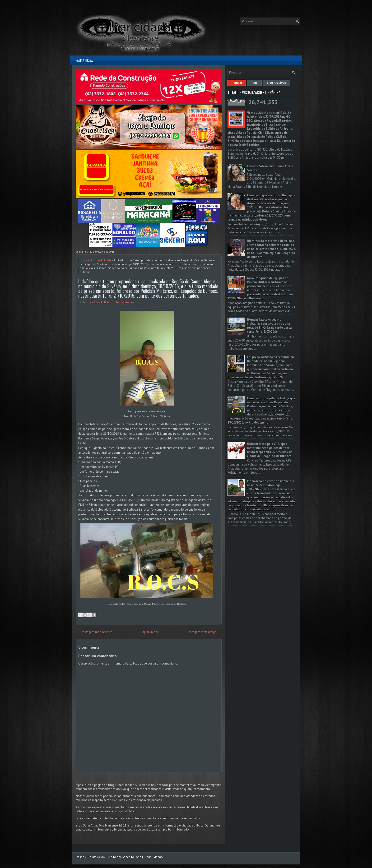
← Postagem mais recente (95, 632)
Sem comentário (126, 302)
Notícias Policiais (101, 260)
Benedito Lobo (132, 857)
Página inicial (84, 60)
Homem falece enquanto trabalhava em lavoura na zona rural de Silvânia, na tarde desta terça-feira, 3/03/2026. (269, 326)
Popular (237, 83)
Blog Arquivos (276, 83)
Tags (254, 83)
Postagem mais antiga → (203, 632)
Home (83, 260)
